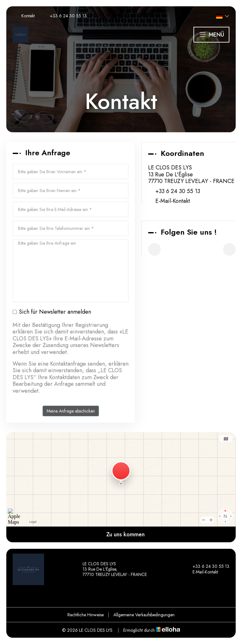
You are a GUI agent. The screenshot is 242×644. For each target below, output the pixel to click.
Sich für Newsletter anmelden (52, 312)
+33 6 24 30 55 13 (207, 567)
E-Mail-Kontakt (173, 201)
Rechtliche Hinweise (86, 615)
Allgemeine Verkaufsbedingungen (144, 615)
